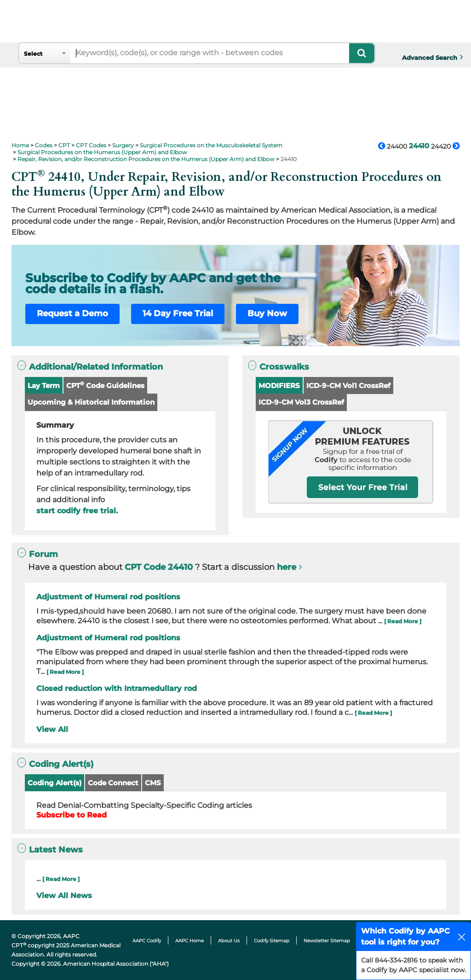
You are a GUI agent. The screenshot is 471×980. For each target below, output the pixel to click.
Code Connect (113, 783)
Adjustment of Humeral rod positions (108, 597)
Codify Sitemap (272, 941)
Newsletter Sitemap (327, 941)
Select (33, 54)
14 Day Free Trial (178, 313)
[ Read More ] (403, 621)
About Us (229, 941)
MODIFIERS (279, 386)
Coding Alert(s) (55, 783)
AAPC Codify (147, 941)
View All (52, 729)
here (287, 567)
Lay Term (44, 386)
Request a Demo (72, 313)
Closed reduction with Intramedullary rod (117, 688)
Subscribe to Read (72, 815)
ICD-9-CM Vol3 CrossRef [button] (301, 402)
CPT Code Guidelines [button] (105, 385)
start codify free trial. (77, 511)
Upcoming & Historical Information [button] (91, 402)
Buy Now (267, 313)
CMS (153, 783)
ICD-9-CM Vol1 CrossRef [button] (348, 386)
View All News (64, 896)
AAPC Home (190, 941)
